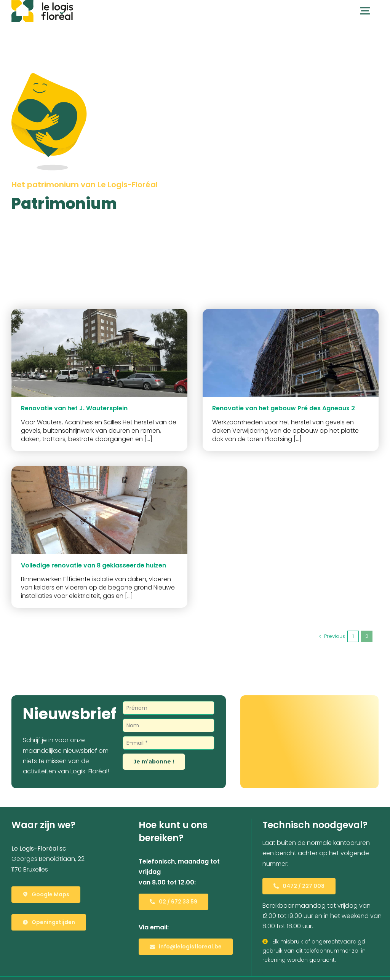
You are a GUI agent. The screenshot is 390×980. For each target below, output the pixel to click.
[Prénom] (169, 708)
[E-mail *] (169, 743)
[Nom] (169, 725)
